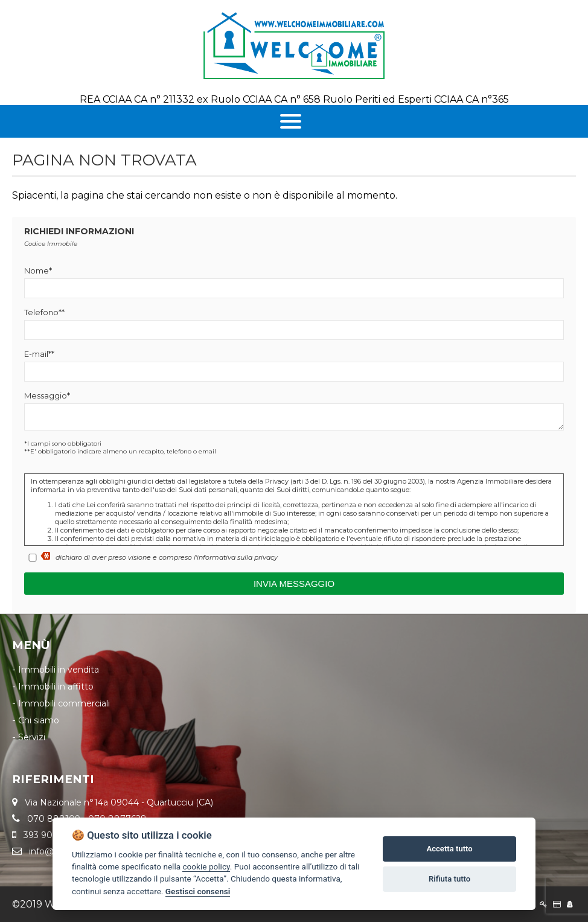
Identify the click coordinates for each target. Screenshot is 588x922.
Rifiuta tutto (449, 879)
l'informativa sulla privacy (236, 557)
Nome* (38, 271)
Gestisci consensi (198, 891)
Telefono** (44, 312)
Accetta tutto (449, 849)
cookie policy (206, 866)
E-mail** (39, 354)
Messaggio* (47, 395)
